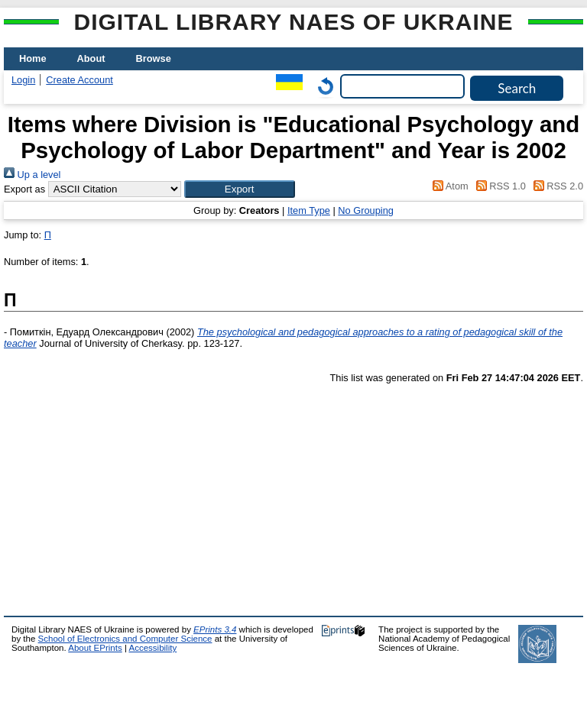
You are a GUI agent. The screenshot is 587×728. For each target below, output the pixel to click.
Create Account (79, 80)
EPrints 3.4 (215, 629)
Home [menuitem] (33, 58)
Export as (24, 189)
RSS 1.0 (498, 186)
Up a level (32, 175)
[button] (240, 189)
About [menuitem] (91, 58)
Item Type (309, 210)
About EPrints (95, 648)
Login (23, 80)
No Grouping (366, 210)
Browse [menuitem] (154, 58)
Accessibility (152, 648)
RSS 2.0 (556, 186)
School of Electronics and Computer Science (125, 639)
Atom (448, 186)
